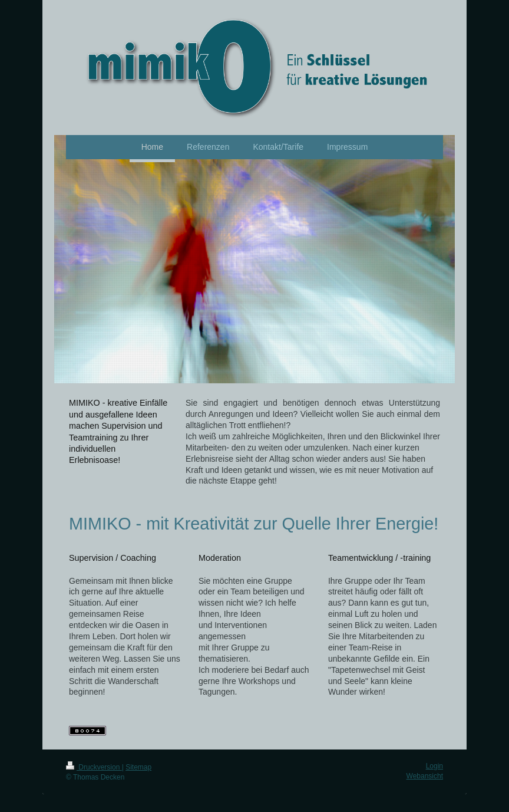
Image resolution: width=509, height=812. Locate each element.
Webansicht (425, 776)
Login (434, 766)
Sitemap (138, 767)
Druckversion (94, 767)
